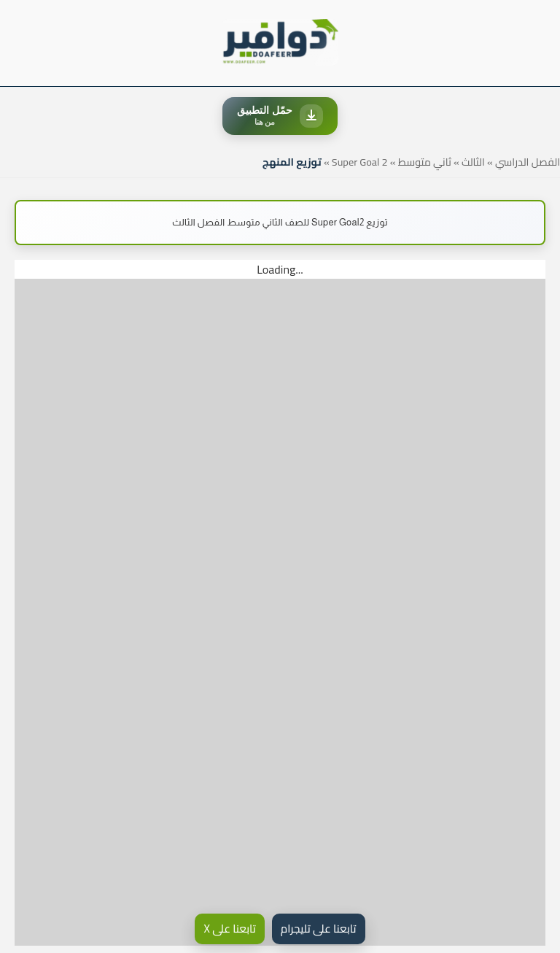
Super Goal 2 (360, 162)
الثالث (473, 162)
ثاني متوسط (425, 162)
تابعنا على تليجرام (319, 929)
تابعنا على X (229, 929)
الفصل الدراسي (528, 162)
